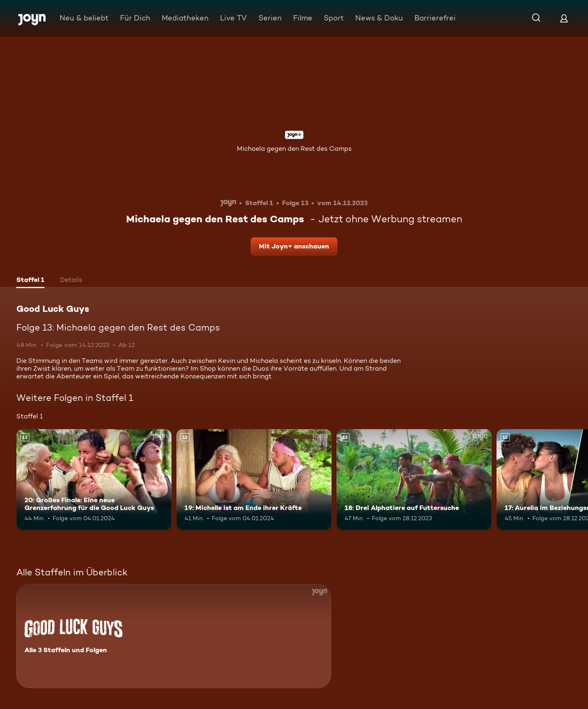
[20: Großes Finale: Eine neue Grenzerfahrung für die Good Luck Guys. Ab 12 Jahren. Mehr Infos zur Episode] (94, 480)
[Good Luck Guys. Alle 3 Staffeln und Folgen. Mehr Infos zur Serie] (174, 636)
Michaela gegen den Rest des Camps (294, 149)
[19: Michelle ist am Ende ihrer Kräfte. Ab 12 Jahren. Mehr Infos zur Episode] (254, 480)
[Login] (564, 18)
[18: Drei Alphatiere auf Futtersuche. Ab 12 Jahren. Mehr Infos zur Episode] (414, 480)
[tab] (30, 281)
